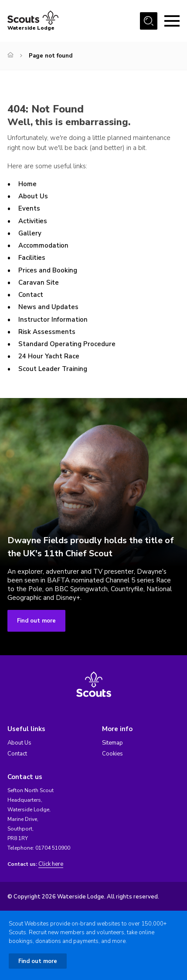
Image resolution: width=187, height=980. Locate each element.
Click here (51, 864)
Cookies (112, 754)
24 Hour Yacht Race (49, 356)
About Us (33, 196)
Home (27, 184)
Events (29, 208)
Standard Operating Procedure (67, 344)
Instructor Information (53, 320)
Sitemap (112, 743)
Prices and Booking (48, 270)
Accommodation (43, 245)
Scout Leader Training (53, 369)
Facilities (32, 258)
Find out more (36, 621)
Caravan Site (39, 282)
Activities (33, 221)
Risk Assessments (47, 332)
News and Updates (48, 307)
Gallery (30, 233)
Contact (31, 295)
